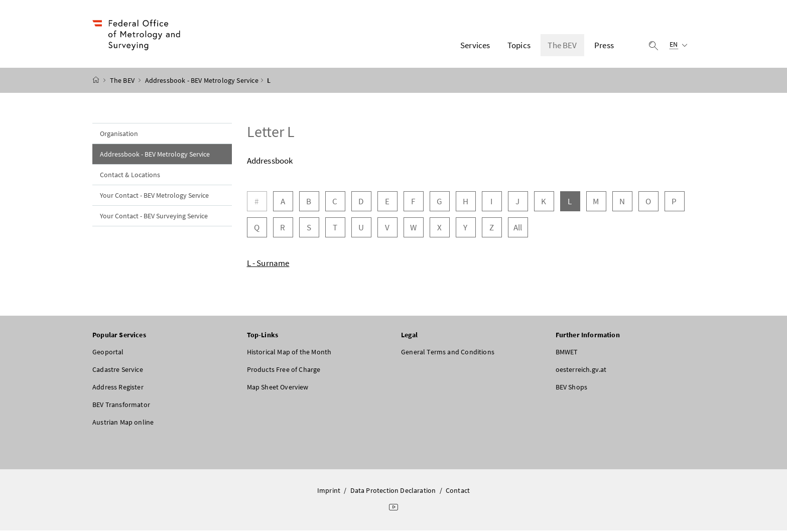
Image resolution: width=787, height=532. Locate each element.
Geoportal (108, 353)
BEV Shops (572, 388)
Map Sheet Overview (278, 388)
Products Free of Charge (284, 371)
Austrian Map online (123, 424)
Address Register (118, 388)
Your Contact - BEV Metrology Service (154, 197)
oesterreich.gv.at (581, 371)
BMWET (567, 353)
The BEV (123, 82)
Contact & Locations (130, 176)
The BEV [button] (562, 46)
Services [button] (475, 46)
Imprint (329, 492)
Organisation (119, 135)
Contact (458, 492)
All (518, 229)
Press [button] (604, 46)
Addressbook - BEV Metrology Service (202, 82)
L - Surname (268, 264)
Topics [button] (519, 46)
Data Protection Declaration (393, 492)
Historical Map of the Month (289, 353)
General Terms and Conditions (448, 353)
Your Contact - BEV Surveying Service (154, 217)
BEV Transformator (121, 406)
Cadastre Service (118, 371)
